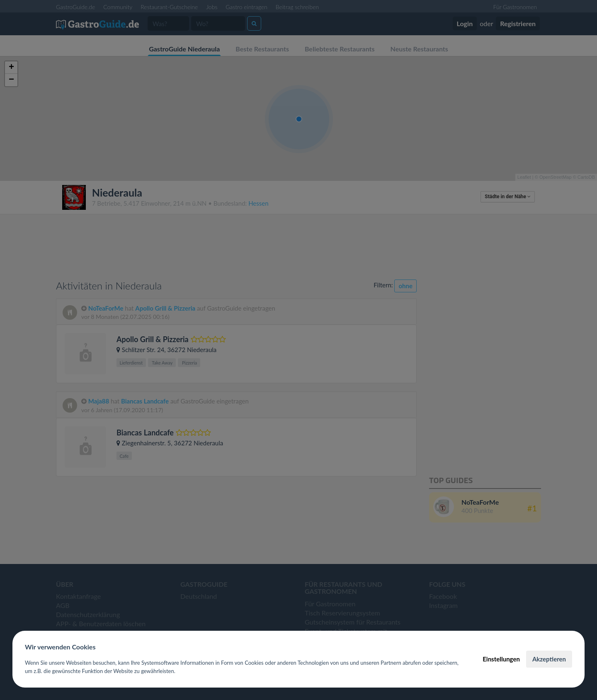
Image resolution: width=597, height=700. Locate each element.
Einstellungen (501, 659)
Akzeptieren (549, 659)
